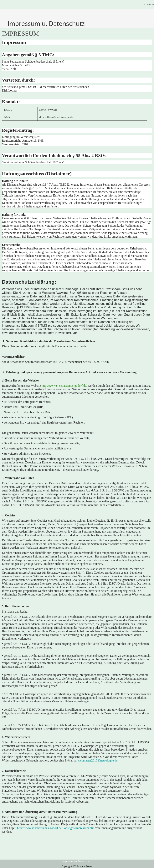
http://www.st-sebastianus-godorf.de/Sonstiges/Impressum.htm (56, 828)
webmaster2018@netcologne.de (98, 760)
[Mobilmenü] (149, 4)
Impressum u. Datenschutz (77, 861)
